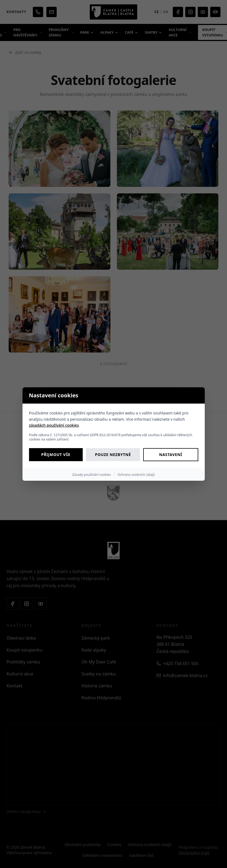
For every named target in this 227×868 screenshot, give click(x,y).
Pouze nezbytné (113, 455)
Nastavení (171, 455)
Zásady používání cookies (91, 475)
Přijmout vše (56, 455)
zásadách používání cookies (54, 425)
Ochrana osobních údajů (136, 475)
